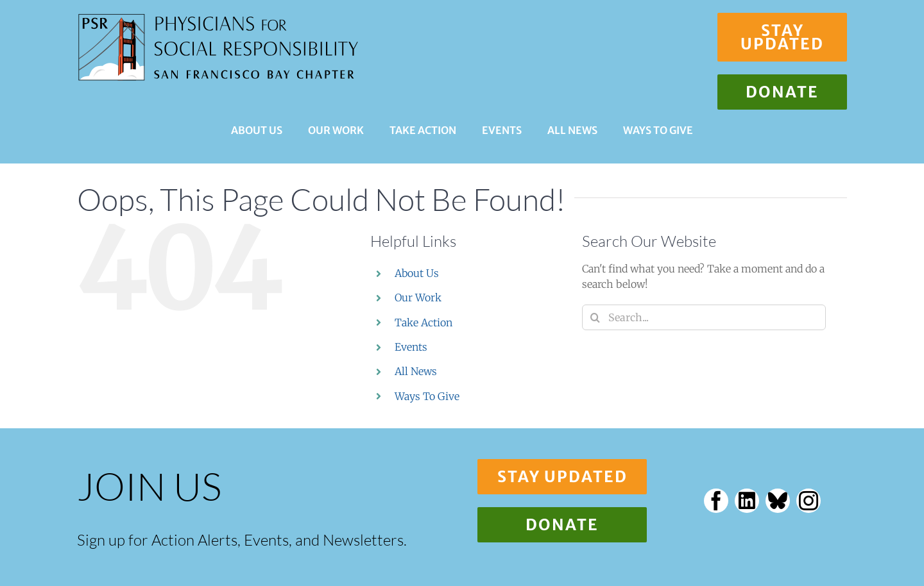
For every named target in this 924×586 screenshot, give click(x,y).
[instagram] (809, 501)
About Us (417, 273)
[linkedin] (747, 501)
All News (416, 371)
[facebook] (716, 501)
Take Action (424, 322)
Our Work (418, 297)
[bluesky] (778, 501)
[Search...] (704, 317)
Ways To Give (427, 396)
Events (411, 347)
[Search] (595, 317)
